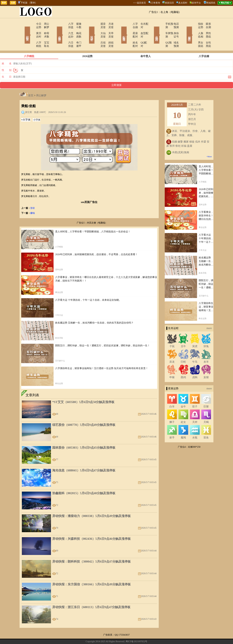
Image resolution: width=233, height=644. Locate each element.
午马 (195, 352)
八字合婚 (129, 24)
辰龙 (172, 352)
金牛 (183, 396)
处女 (183, 412)
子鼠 (172, 336)
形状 (33, 198)
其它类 (28, 102)
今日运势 (32, 24)
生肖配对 (142, 24)
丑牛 (183, 336)
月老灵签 (109, 24)
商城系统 (211, 3)
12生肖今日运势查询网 (118, 636)
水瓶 (195, 427)
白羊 (172, 396)
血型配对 (142, 30)
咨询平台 (196, 3)
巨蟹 (206, 396)
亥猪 (206, 367)
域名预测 (174, 36)
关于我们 (82, 636)
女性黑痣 (206, 36)
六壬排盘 (64, 36)
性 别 (7, 60)
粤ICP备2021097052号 (137, 631)
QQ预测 (161, 36)
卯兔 (206, 336)
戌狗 (195, 367)
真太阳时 (183, 3)
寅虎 (195, 336)
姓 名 (7, 53)
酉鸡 (183, 367)
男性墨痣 (206, 30)
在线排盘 (55, 30)
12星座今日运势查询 (140, 636)
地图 (153, 636)
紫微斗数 (77, 24)
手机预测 (161, 24)
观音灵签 (97, 24)
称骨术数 (44, 30)
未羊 (206, 352)
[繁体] (33, 3)
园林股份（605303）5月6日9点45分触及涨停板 (84, 437)
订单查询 (155, 3)
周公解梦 (44, 24)
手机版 (23, 3)
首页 (31, 85)
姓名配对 (129, 36)
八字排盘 (64, 24)
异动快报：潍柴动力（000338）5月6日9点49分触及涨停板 (92, 506)
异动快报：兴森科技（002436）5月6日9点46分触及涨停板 (92, 529)
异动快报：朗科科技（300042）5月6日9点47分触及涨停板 (92, 551)
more (209, 318)
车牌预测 (161, 30)
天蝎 (206, 412)
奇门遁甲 (77, 36)
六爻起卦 (64, 30)
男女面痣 (194, 36)
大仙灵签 (97, 30)
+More (209, 146)
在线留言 (92, 636)
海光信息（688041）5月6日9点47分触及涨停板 (84, 460)
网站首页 (23, 30)
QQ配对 (141, 36)
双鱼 (206, 427)
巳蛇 (183, 352)
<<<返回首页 (139, 3)
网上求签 (87, 30)
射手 (172, 427)
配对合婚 (120, 30)
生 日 (7, 67)
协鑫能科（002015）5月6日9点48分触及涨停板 (84, 483)
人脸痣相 (194, 30)
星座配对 (129, 30)
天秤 (195, 412)
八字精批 (32, 36)
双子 (195, 396)
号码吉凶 (152, 30)
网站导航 (101, 636)
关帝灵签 (109, 30)
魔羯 (183, 427)
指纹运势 (194, 24)
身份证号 (174, 30)
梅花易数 (77, 30)
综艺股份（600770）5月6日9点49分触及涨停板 (84, 415)
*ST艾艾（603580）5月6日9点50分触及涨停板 (83, 392)
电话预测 (174, 24)
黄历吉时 (32, 30)
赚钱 (33, 203)
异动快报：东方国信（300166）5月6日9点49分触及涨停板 (92, 574)
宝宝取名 (44, 36)
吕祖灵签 (97, 36)
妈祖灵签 (109, 36)
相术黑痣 (184, 30)
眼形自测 (206, 24)
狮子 (172, 412)
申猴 (172, 367)
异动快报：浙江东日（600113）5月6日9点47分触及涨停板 (91, 597)
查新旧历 (169, 3)
